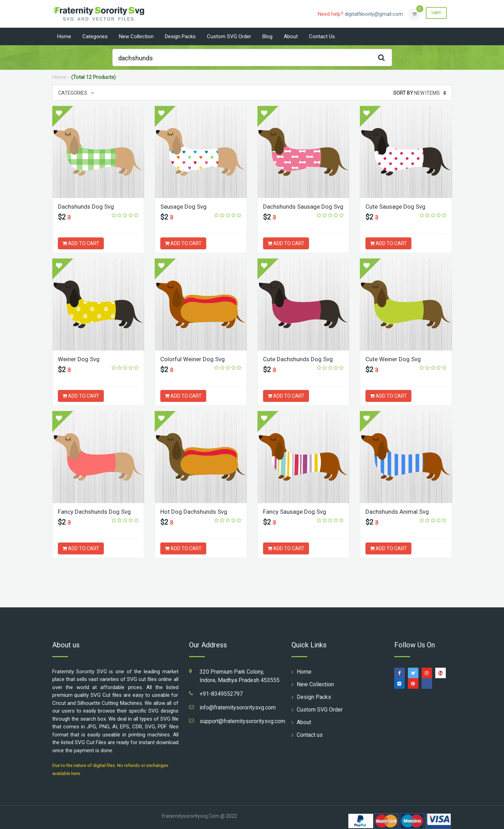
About (291, 36)
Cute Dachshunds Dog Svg (300, 359)
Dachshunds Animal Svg (399, 511)
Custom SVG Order (229, 36)
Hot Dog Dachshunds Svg (196, 511)
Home (64, 36)
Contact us (322, 36)
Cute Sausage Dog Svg (397, 206)
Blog (267, 36)
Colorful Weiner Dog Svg (194, 359)
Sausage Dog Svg (184, 206)
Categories (95, 36)
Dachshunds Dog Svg (88, 206)
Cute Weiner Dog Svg (395, 359)
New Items (420, 93)
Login (434, 14)
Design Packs (180, 36)
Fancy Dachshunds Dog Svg (96, 511)
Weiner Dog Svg (80, 359)
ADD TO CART (81, 243)
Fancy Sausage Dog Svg (296, 511)
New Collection (136, 36)
